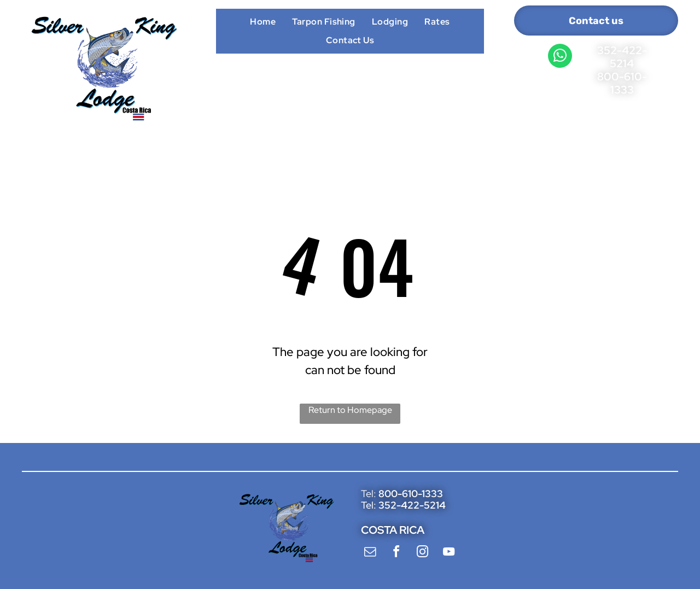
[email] (370, 553)
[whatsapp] (560, 57)
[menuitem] (263, 21)
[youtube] (448, 553)
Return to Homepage (350, 410)
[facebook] (396, 553)
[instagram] (422, 553)
